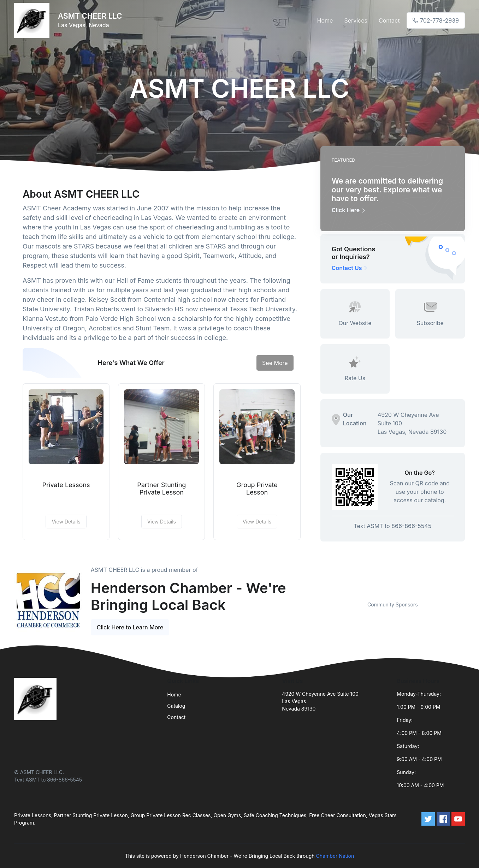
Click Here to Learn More (130, 627)
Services (356, 20)
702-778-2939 (436, 20)
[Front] (33, 20)
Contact (389, 20)
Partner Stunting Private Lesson (161, 489)
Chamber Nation (335, 856)
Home (325, 20)
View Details (66, 522)
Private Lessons (66, 485)
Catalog (176, 706)
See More (275, 363)
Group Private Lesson (257, 489)
